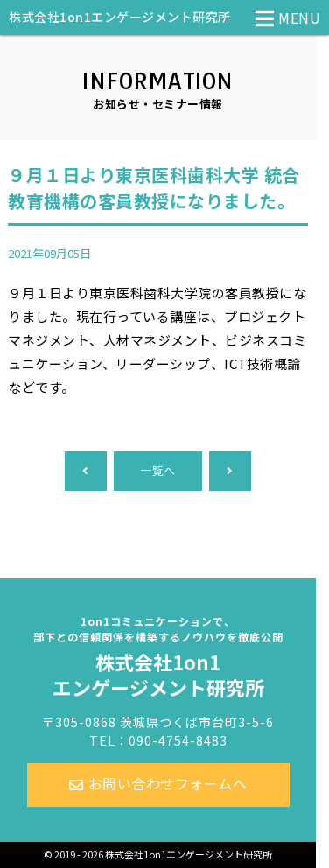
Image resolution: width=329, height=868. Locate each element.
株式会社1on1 (158, 657)
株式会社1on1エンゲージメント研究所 (120, 17)
